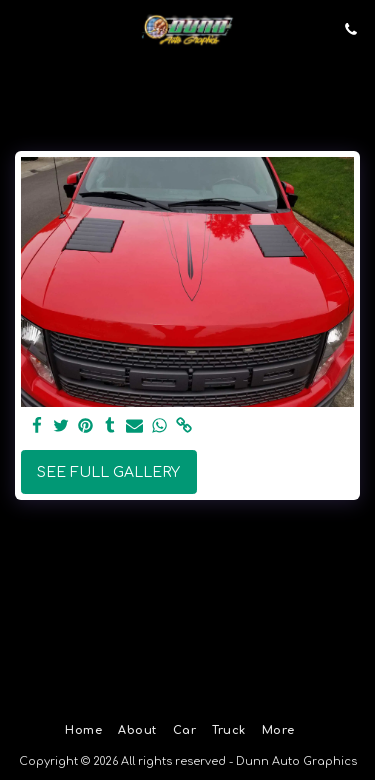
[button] (22, 28)
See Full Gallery (108, 472)
